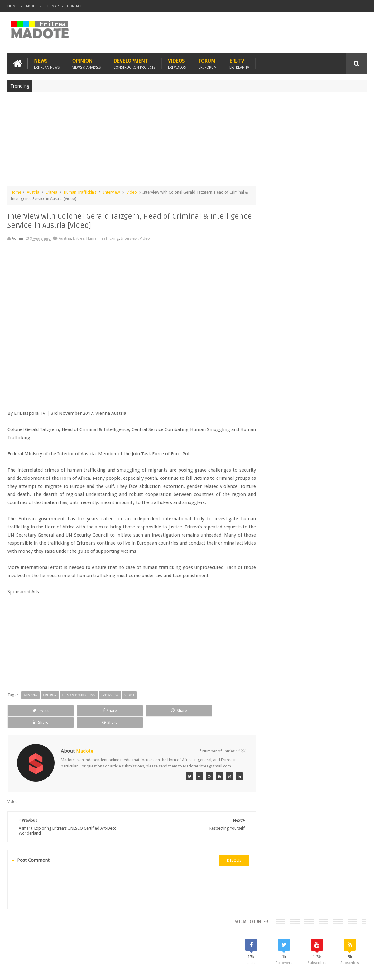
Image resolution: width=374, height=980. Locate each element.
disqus (223, 862)
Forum (208, 63)
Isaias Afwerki (290, 519)
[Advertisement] (187, 142)
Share (78, 718)
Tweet (30, 718)
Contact (74, 6)
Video (132, 191)
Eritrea (52, 191)
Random (348, 456)
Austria (33, 191)
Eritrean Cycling (342, 498)
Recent (277, 456)
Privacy (339, 970)
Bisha (285, 498)
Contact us (351, 939)
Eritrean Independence (318, 509)
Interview (112, 191)
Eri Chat (206, 939)
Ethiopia (351, 509)
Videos (177, 63)
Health (266, 519)
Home (12, 6)
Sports (330, 519)
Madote (55, 970)
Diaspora (72, 939)
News (47, 63)
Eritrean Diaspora (276, 509)
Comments (313, 456)
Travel (100, 939)
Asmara (268, 498)
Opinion (86, 63)
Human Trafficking (80, 191)
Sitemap (52, 6)
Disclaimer (357, 970)
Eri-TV (239, 63)
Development (134, 63)
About (31, 6)
